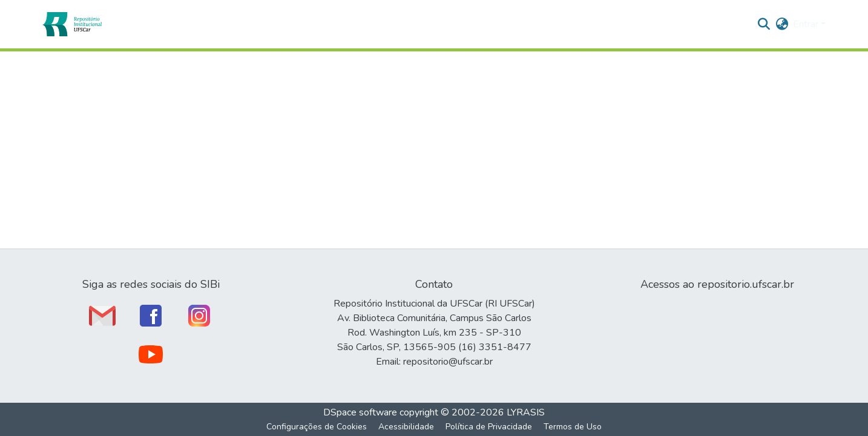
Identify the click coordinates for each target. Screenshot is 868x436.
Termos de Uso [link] (573, 427)
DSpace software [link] (360, 412)
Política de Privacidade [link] (489, 427)
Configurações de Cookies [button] (317, 427)
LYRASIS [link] (526, 412)
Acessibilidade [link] (406, 427)
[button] (72, 24)
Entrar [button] (807, 24)
